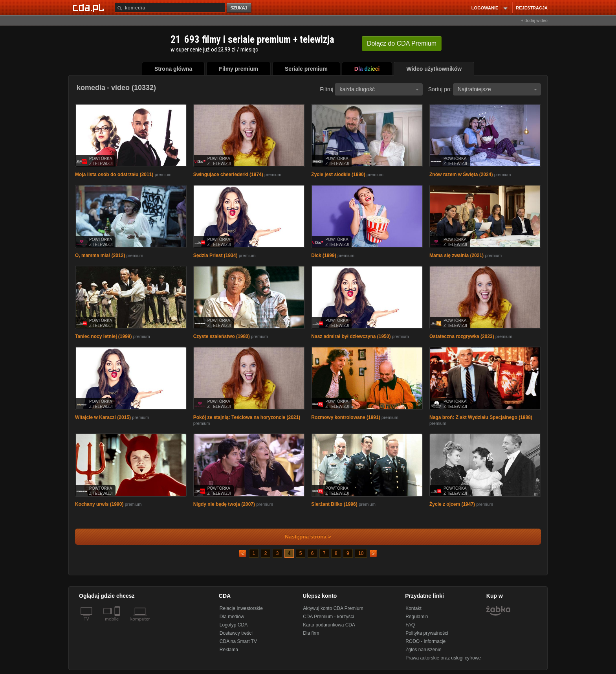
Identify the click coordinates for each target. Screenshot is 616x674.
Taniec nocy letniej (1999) (104, 336)
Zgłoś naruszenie (423, 650)
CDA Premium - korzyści (328, 617)
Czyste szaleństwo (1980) (222, 336)
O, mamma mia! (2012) (100, 255)
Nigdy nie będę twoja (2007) (224, 504)
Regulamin (417, 617)
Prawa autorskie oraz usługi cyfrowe (443, 658)
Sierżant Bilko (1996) (334, 504)
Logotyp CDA (234, 625)
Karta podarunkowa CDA (329, 625)
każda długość (379, 89)
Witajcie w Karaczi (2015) (103, 417)
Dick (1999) (324, 255)
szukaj (240, 8)
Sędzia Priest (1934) (215, 255)
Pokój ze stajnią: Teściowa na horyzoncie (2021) (247, 417)
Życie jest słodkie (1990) (338, 174)
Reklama (229, 650)
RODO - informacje (425, 641)
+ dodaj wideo (534, 20)
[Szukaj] (170, 8)
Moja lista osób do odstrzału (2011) (114, 174)
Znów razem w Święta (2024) (461, 174)
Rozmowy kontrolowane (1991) (346, 417)
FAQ (410, 625)
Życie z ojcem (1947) (452, 504)
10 (361, 553)
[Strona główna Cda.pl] (90, 7)
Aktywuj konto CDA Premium (333, 608)
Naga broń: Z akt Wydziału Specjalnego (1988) (481, 417)
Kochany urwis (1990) (99, 504)
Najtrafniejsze (497, 89)
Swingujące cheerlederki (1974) (228, 174)
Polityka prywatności (427, 633)
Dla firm (311, 633)
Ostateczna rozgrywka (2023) (462, 336)
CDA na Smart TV (238, 641)
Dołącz (402, 43)
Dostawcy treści (236, 633)
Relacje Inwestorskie (241, 608)
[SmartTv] (118, 624)
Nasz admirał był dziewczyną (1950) (351, 336)
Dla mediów (232, 617)
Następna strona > (303, 537)
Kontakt (413, 608)
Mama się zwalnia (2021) (456, 255)
